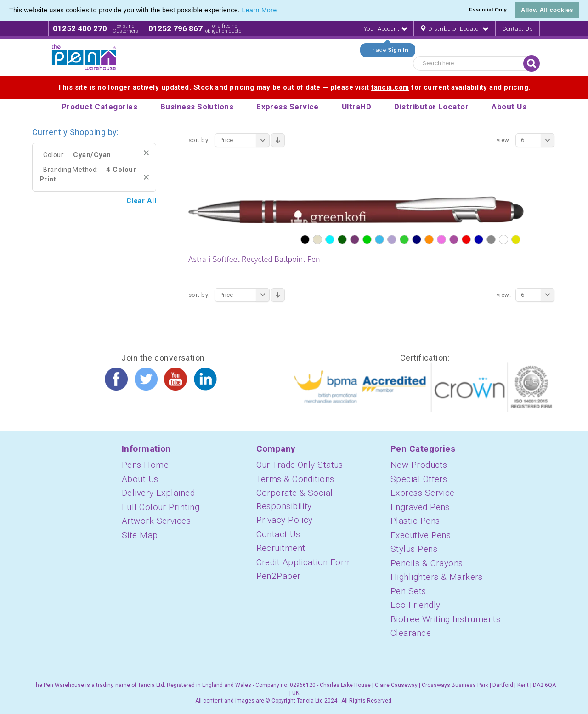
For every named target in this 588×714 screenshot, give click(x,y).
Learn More (260, 10)
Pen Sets (408, 591)
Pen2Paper (279, 576)
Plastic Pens (415, 521)
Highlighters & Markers (437, 577)
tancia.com (390, 87)
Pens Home (145, 465)
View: (504, 140)
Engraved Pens (420, 507)
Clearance (411, 633)
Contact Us (518, 29)
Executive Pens (421, 535)
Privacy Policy (285, 520)
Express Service (423, 493)
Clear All (141, 201)
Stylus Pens (414, 549)
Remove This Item (146, 153)
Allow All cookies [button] (547, 10)
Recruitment (281, 548)
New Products (419, 465)
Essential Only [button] (488, 10)
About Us (140, 479)
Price (245, 140)
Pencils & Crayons (427, 563)
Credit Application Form (304, 562)
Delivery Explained (158, 493)
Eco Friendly (415, 605)
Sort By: (199, 140)
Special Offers (419, 479)
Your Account (385, 29)
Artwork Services (156, 521)
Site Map (140, 535)
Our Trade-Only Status (300, 465)
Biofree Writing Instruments (445, 619)
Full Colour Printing (161, 507)
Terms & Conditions (295, 479)
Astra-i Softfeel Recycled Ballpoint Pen (254, 259)
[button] (280, 11)
